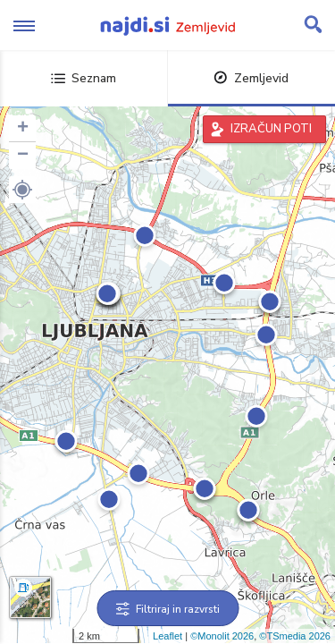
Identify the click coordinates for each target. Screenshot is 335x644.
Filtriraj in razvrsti (167, 609)
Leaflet (167, 636)
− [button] (23, 156)
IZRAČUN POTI (271, 129)
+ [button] (23, 129)
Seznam (84, 78)
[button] (22, 190)
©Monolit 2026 (222, 636)
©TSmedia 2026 (295, 636)
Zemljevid (251, 78)
